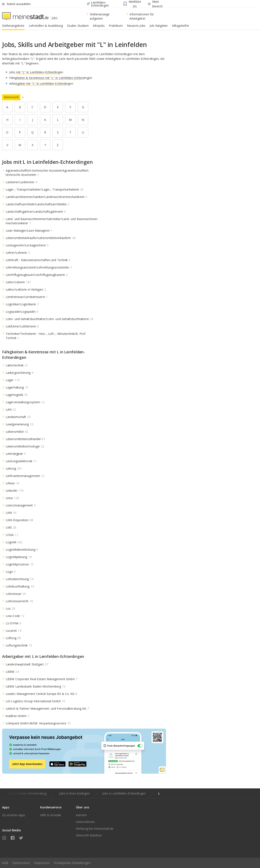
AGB (5, 863)
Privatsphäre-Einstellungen (72, 863)
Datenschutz (21, 863)
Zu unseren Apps (14, 815)
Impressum (42, 863)
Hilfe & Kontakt (51, 815)
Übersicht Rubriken (89, 835)
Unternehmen (85, 822)
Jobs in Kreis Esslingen (74, 793)
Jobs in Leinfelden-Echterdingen (124, 793)
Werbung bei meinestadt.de (95, 829)
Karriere (81, 815)
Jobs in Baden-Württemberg (27, 793)
